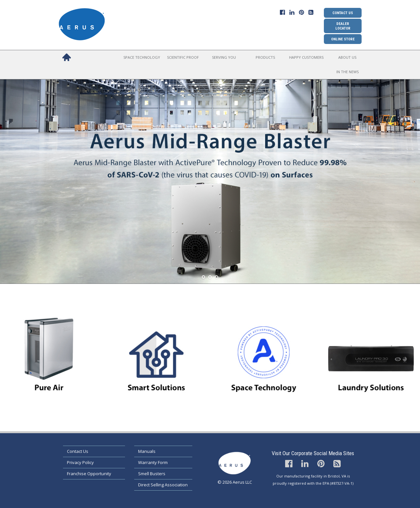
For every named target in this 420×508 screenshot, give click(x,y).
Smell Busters (152, 474)
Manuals (147, 451)
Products (265, 57)
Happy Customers (306, 57)
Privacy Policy (80, 462)
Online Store (343, 39)
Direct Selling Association (163, 485)
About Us (347, 57)
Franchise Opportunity (89, 474)
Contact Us (343, 13)
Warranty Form (153, 462)
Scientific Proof (183, 57)
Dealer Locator (343, 26)
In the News (347, 72)
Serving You (224, 57)
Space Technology (142, 57)
